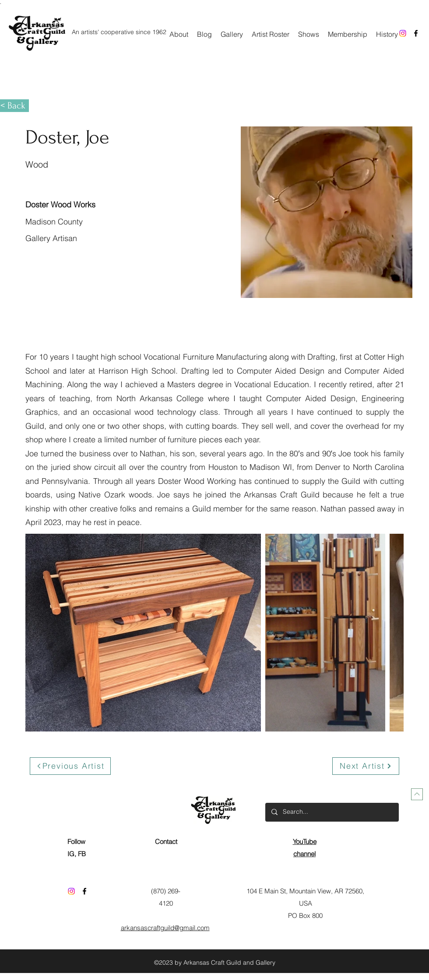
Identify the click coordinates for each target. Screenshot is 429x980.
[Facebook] (416, 33)
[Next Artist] (366, 766)
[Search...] (332, 812)
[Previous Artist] (70, 766)
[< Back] (14, 106)
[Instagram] (403, 33)
